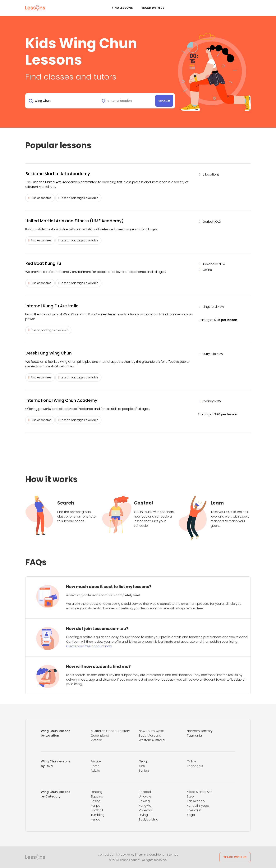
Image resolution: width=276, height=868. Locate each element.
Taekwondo (196, 801)
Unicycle (145, 796)
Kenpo (96, 806)
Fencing (97, 792)
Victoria (96, 740)
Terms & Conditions (151, 855)
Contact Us (105, 855)
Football (97, 810)
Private (96, 761)
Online (192, 761)
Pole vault (194, 810)
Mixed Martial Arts (200, 792)
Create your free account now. (89, 646)
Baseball (145, 792)
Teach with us (153, 8)
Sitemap (173, 855)
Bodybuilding (149, 819)
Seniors (144, 771)
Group (144, 761)
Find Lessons (122, 8)
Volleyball (146, 810)
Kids (142, 766)
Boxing (96, 801)
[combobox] (63, 101)
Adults (95, 771)
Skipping (97, 796)
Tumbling (98, 815)
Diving (143, 815)
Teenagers (195, 766)
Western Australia (152, 740)
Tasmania (194, 736)
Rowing (144, 801)
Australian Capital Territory (110, 731)
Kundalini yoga (198, 806)
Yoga (191, 815)
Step (190, 796)
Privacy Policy (125, 855)
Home (95, 766)
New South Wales (152, 731)
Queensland (100, 736)
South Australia (150, 736)
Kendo (96, 819)
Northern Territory (200, 731)
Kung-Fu (145, 806)
